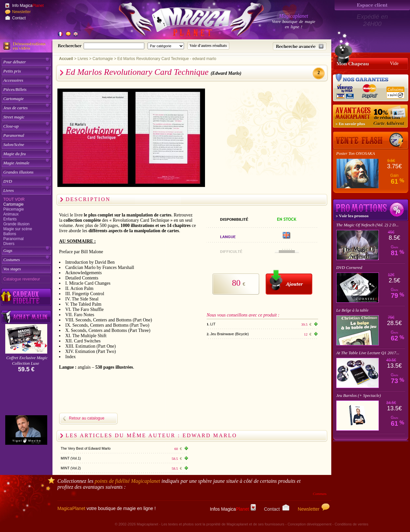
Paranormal (14, 135)
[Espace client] (372, 5)
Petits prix (12, 71)
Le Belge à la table (352, 310)
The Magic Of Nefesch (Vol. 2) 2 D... (367, 225)
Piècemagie (14, 209)
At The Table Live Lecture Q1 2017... (368, 353)
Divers (9, 244)
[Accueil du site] (184, 21)
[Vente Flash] (371, 140)
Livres (9, 190)
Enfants (10, 219)
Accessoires (13, 80)
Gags (8, 250)
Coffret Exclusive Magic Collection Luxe (27, 360)
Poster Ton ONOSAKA (356, 153)
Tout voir (14, 199)
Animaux (11, 214)
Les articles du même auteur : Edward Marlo (151, 435)
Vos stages (12, 269)
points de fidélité (128, 481)
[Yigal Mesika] (26, 430)
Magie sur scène (18, 229)
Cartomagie (13, 99)
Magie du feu (15, 154)
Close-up (11, 126)
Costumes (12, 260)
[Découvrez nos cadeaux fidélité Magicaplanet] (26, 297)
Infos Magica (233, 509)
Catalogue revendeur (22, 279)
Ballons (10, 234)
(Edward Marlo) (226, 73)
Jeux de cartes (15, 108)
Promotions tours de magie (371, 210)
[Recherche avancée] (300, 46)
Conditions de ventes (351, 524)
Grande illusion (16, 224)
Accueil (66, 59)
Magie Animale (16, 163)
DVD (8, 181)
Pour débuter (15, 62)
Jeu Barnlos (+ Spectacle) (359, 395)
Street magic (14, 117)
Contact (19, 18)
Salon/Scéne (14, 144)
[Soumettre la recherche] (208, 46)
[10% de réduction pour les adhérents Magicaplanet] (371, 116)
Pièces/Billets (15, 89)
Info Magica (28, 6)
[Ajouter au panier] (289, 282)
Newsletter (21, 12)
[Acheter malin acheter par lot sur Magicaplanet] (26, 317)
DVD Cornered (349, 267)
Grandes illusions (18, 172)
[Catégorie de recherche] (166, 46)
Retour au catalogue (87, 418)
